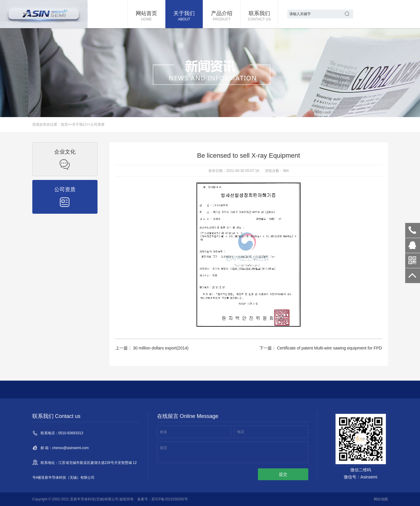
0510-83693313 (413, 230)
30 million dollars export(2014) (160, 348)
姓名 (164, 432)
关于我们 (184, 16)
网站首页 (146, 16)
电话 (241, 432)
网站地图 (381, 499)
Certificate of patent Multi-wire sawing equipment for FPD (329, 348)
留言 (164, 448)
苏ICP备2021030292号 (170, 499)
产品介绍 (222, 16)
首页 (64, 124)
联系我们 (259, 16)
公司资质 (98, 124)
